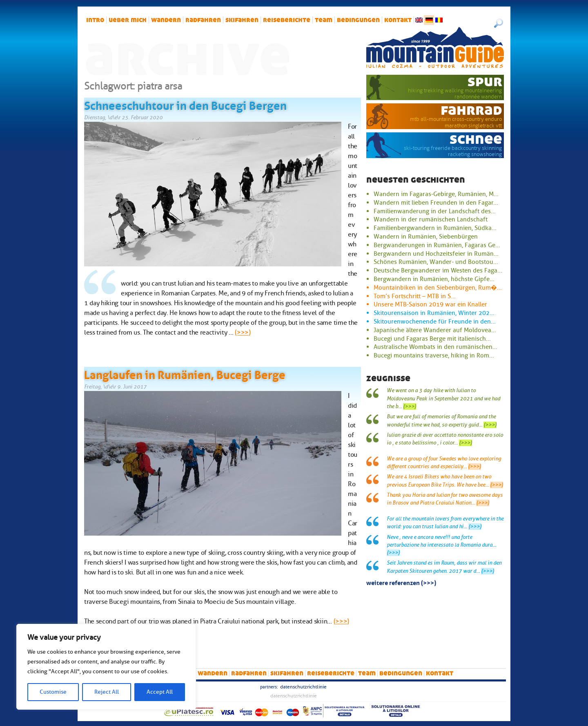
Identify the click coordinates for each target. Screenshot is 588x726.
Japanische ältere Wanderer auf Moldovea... (435, 330)
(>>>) (243, 333)
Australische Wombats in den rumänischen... (435, 347)
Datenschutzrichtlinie (303, 687)
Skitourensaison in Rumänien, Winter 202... (434, 313)
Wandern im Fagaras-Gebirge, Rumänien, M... (436, 194)
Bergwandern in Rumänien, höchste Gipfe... (434, 279)
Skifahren (242, 20)
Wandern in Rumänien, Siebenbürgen (426, 237)
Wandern (166, 20)
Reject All (107, 692)
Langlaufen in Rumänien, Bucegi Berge (185, 373)
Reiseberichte (287, 20)
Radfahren (203, 20)
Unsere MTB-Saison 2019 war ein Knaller (430, 304)
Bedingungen (358, 20)
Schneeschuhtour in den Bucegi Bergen (185, 104)
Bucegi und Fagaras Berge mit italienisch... (432, 339)
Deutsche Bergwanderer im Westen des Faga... (438, 270)
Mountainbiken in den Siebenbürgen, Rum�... (438, 288)
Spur (485, 81)
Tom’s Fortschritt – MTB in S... (415, 296)
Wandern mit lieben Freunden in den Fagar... (436, 203)
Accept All (160, 692)
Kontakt (398, 20)
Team (324, 20)
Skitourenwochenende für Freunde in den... (435, 322)
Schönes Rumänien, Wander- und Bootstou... (436, 262)
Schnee (476, 139)
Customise (53, 692)
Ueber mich (128, 20)
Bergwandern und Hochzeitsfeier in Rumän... (436, 254)
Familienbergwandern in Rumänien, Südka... (435, 228)
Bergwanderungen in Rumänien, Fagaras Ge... (437, 245)
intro (95, 20)
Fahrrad (471, 110)
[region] (106, 667)
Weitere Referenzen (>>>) (401, 582)
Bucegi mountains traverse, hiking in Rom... (434, 355)
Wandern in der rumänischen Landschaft (431, 219)
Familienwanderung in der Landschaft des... (435, 211)
